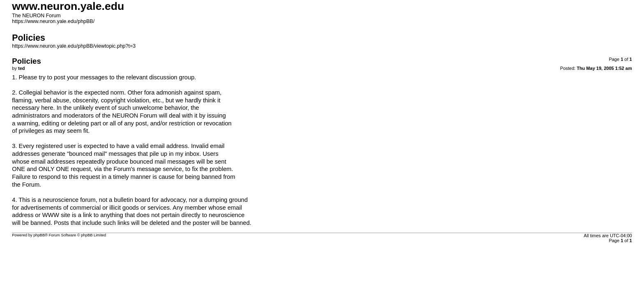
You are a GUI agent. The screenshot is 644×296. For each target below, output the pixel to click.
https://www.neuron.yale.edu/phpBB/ (53, 21)
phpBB (39, 235)
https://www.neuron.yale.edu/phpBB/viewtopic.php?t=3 (74, 46)
